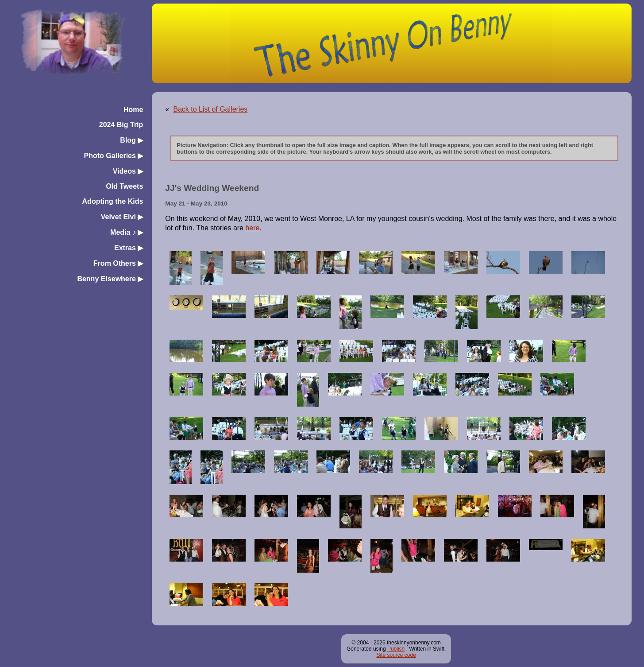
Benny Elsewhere (110, 279)
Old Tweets (124, 186)
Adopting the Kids (113, 201)
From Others (118, 263)
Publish (396, 649)
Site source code (396, 655)
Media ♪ (127, 232)
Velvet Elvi (122, 217)
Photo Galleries (114, 156)
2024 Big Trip (121, 125)
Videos (128, 171)
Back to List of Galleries (210, 109)
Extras (129, 248)
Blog (131, 140)
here (252, 228)
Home (133, 110)
